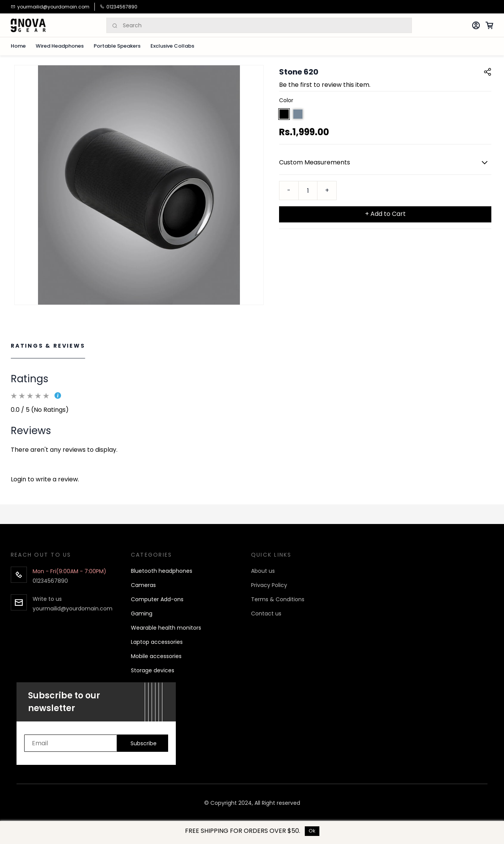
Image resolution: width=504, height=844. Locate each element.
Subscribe (144, 743)
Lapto (138, 642)
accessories (165, 656)
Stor (136, 670)
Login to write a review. (45, 479)
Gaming (142, 614)
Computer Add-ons (157, 599)
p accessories (164, 642)
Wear (138, 628)
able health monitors (173, 628)
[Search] (267, 26)
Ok (312, 831)
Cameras (143, 585)
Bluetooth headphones (162, 571)
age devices (158, 670)
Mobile (140, 656)
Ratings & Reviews (48, 346)
